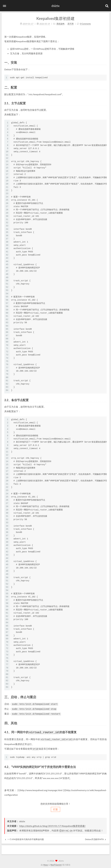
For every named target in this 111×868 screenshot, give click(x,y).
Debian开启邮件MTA (95, 838)
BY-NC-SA (66, 829)
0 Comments (85, 24)
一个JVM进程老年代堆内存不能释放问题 (24, 838)
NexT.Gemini (56, 863)
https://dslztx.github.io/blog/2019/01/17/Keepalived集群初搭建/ (52, 824)
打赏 (55, 808)
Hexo (46, 863)
